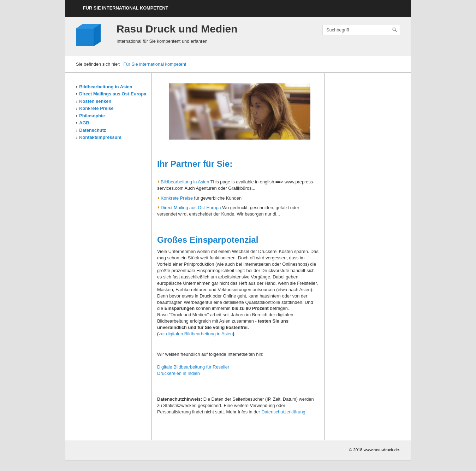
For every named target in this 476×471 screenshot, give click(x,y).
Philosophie (92, 116)
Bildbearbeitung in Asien (106, 87)
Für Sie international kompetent (126, 8)
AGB (84, 123)
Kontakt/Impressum (100, 137)
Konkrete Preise (96, 108)
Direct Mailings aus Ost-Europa (113, 94)
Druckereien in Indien (178, 373)
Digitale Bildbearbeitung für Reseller (193, 367)
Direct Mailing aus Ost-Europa (189, 208)
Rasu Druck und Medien (177, 29)
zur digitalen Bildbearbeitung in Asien (196, 334)
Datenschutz (93, 130)
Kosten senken (95, 101)
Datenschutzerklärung (283, 412)
